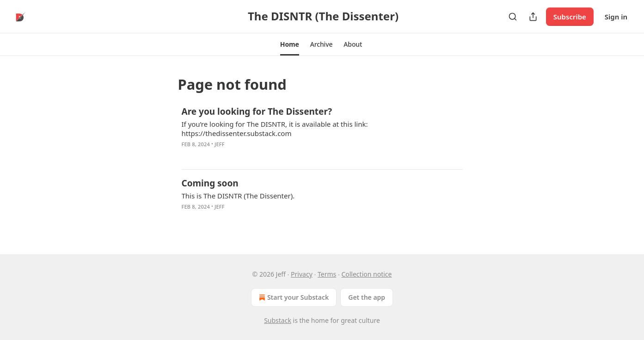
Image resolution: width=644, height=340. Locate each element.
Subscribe (570, 17)
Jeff (220, 144)
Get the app (367, 297)
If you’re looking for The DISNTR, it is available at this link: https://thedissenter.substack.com (275, 129)
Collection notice (366, 274)
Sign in (616, 17)
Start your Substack (293, 297)
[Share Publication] (533, 17)
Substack (278, 320)
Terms (327, 274)
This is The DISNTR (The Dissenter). (238, 196)
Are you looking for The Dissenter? (257, 111)
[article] (322, 134)
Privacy (302, 274)
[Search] (513, 17)
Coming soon (210, 183)
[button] (290, 44)
